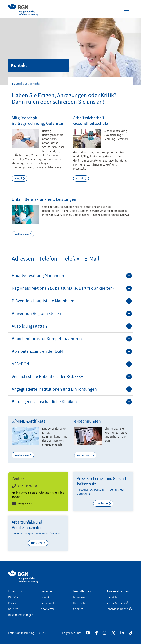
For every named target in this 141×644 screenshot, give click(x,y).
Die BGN (13, 597)
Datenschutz (81, 603)
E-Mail (19, 179)
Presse (12, 603)
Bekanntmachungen (21, 615)
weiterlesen (22, 234)
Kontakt (46, 597)
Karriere (13, 609)
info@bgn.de (25, 504)
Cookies (78, 609)
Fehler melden (50, 603)
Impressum (80, 597)
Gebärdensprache (119, 609)
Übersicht (112, 597)
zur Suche (102, 503)
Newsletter (47, 609)
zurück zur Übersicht (27, 84)
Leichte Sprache (117, 603)
